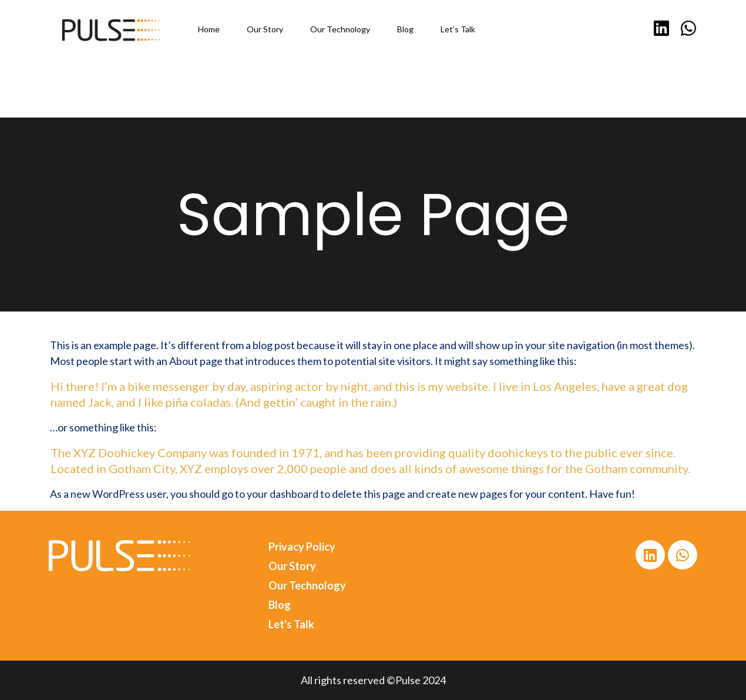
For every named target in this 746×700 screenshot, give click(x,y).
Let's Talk (291, 624)
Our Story (292, 566)
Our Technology (307, 585)
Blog (280, 605)
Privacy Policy (302, 547)
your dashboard (283, 494)
